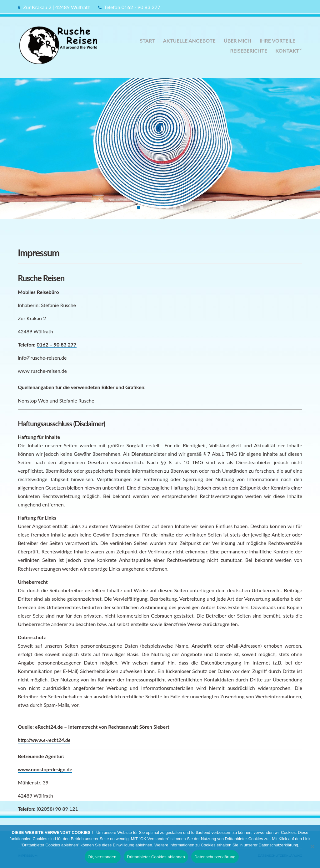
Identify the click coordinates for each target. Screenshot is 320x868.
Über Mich (238, 41)
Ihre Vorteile (277, 41)
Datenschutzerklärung (215, 857)
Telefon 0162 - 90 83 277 (132, 7)
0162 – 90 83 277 (57, 344)
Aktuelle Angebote (189, 41)
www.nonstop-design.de (45, 769)
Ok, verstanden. (103, 857)
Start (147, 41)
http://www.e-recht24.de (44, 740)
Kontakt (287, 51)
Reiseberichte (249, 51)
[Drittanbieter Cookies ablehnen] (312, 846)
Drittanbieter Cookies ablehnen (156, 857)
